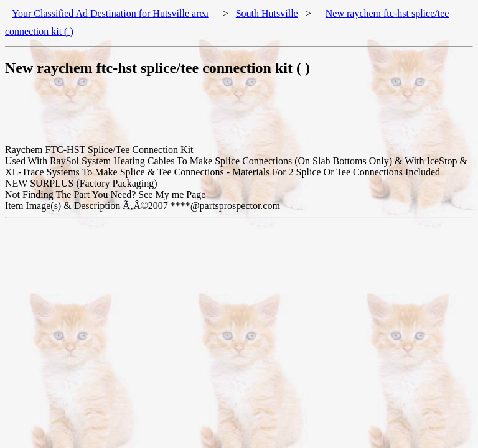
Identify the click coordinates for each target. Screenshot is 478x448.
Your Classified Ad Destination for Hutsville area (110, 13)
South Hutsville (267, 13)
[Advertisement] (232, 116)
